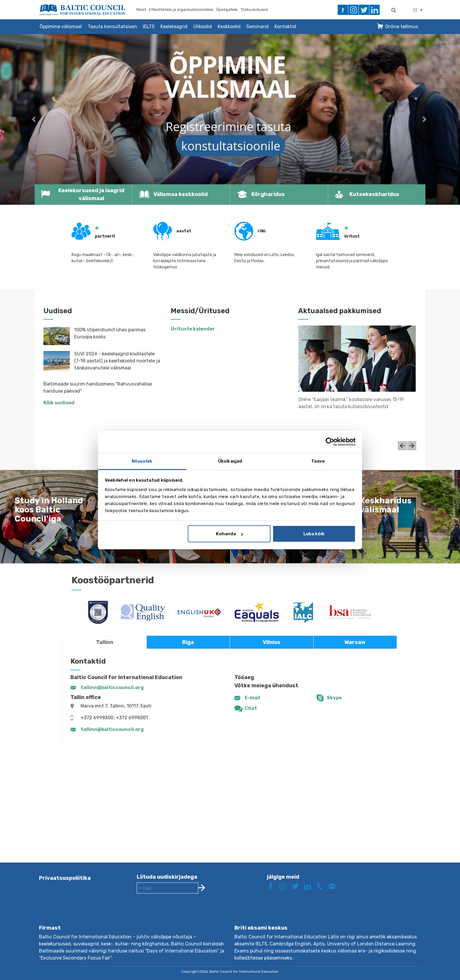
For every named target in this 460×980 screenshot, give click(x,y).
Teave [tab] (318, 461)
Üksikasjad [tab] (230, 461)
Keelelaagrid (174, 27)
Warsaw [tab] (355, 642)
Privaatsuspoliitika (65, 878)
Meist (141, 10)
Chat (251, 708)
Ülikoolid (203, 27)
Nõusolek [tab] (142, 461)
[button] (34, 119)
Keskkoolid (229, 27)
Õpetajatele (227, 10)
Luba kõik (314, 534)
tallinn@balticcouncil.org (112, 687)
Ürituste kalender (193, 329)
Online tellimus (402, 27)
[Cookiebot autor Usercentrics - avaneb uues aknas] (330, 442)
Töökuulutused (254, 10)
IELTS (149, 27)
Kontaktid (285, 27)
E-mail (252, 698)
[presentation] (181, 914)
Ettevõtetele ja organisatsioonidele (181, 10)
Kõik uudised (59, 403)
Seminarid (258, 27)
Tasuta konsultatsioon (112, 27)
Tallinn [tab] (105, 642)
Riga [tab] (188, 642)
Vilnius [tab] (272, 642)
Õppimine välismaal (61, 27)
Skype (334, 698)
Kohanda (229, 534)
